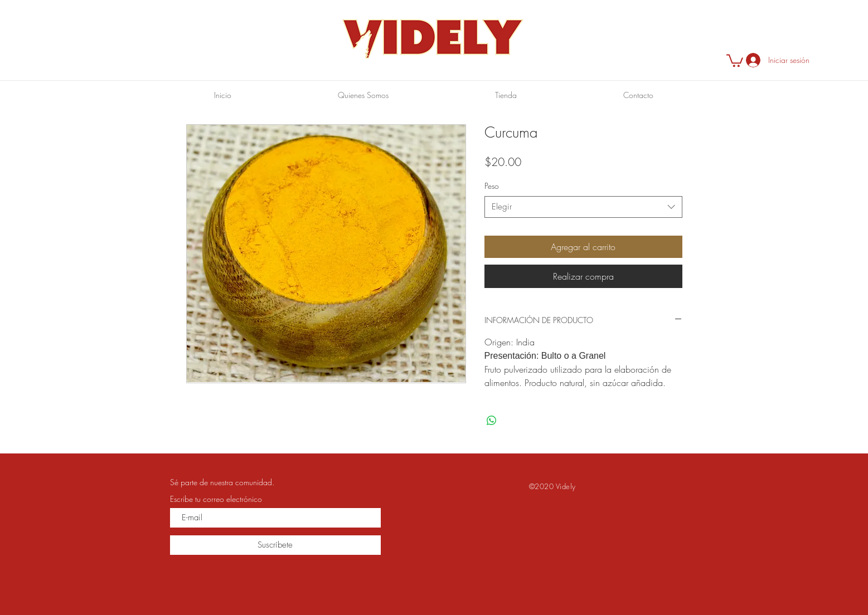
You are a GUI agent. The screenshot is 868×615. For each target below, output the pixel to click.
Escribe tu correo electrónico (216, 499)
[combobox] (583, 207)
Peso (492, 186)
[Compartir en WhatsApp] (492, 421)
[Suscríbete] (275, 545)
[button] (735, 60)
